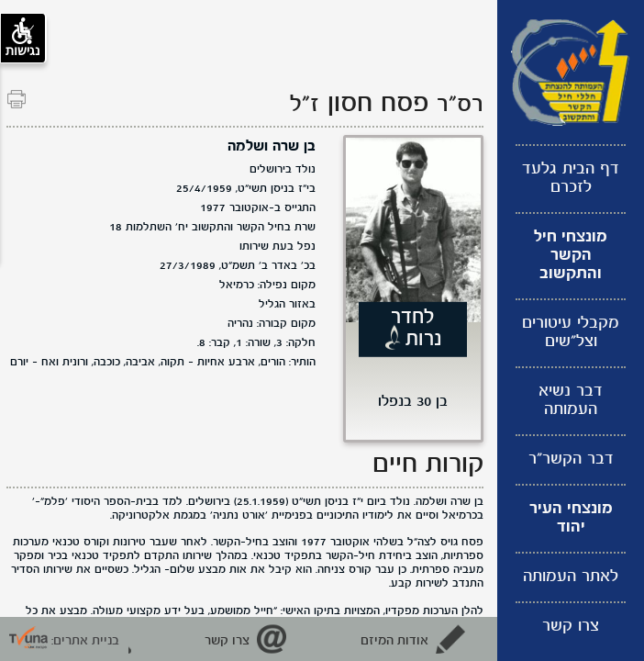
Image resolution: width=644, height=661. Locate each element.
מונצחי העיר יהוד (571, 518)
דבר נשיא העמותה (571, 401)
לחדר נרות (416, 328)
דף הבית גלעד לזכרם (571, 179)
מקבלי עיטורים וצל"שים (571, 333)
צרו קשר (571, 627)
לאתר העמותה (571, 577)
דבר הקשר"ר (571, 459)
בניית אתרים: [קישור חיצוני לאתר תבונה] (64, 641)
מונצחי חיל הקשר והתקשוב (571, 256)
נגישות (23, 38)
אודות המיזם (394, 641)
